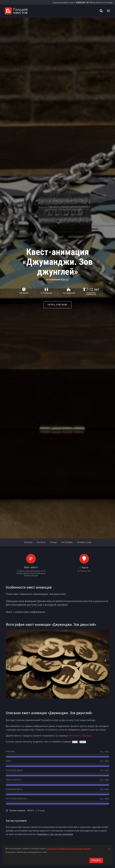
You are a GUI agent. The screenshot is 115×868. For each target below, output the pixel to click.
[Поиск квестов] (101, 11)
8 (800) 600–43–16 (84, 3)
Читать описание (57, 305)
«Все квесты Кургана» (80, 736)
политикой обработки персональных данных (69, 849)
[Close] (109, 849)
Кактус (65, 280)
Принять (96, 860)
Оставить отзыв (84, 542)
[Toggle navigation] (108, 11)
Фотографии (67, 542)
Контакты (41, 542)
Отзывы (54, 542)
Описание (28, 542)
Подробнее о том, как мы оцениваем (55, 834)
